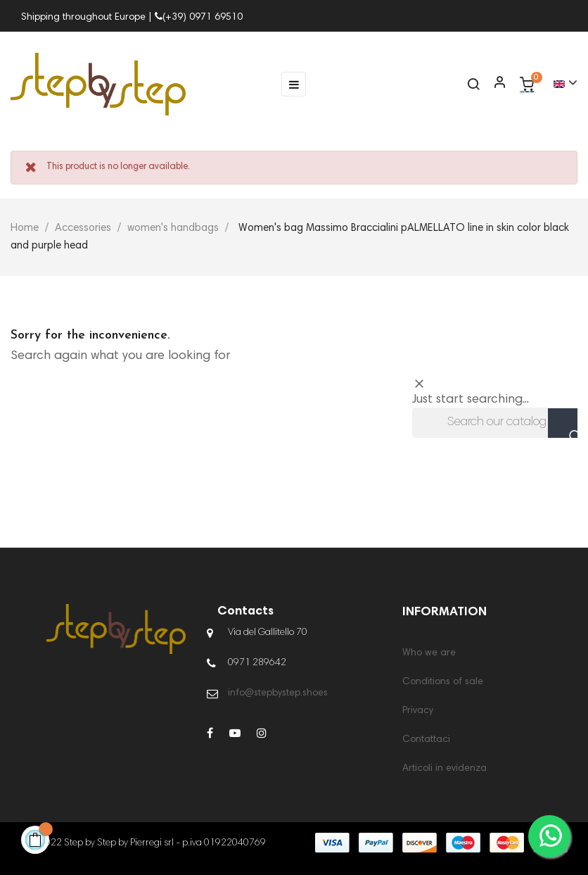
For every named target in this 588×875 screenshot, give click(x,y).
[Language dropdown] (559, 84)
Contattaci (426, 740)
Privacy (418, 711)
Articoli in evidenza (445, 769)
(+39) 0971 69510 (199, 18)
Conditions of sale (443, 682)
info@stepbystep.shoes (278, 693)
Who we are (429, 653)
